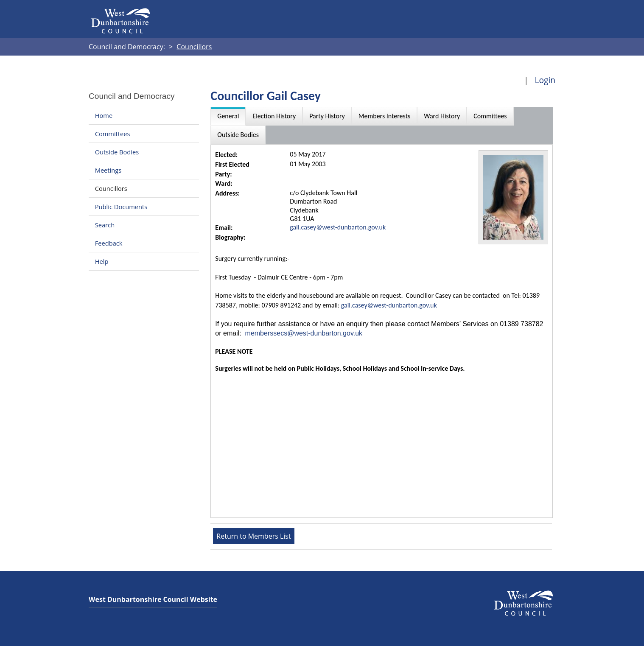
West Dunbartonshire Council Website (153, 599)
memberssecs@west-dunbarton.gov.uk (304, 333)
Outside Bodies (117, 152)
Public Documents (121, 207)
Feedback (109, 243)
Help (102, 261)
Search (105, 225)
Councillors (111, 188)
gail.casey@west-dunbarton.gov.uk (338, 227)
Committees (113, 134)
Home (104, 115)
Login (545, 80)
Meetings (108, 170)
